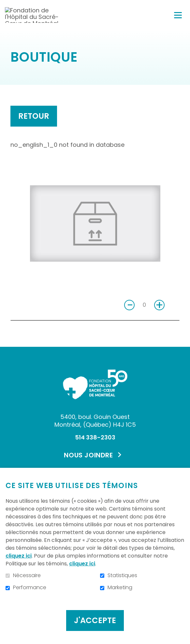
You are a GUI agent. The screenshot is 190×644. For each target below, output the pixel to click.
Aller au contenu (5, 5)
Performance (30, 588)
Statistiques (122, 575)
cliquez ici (19, 556)
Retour (34, 116)
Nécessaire (27, 575)
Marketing (120, 588)
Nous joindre (88, 455)
